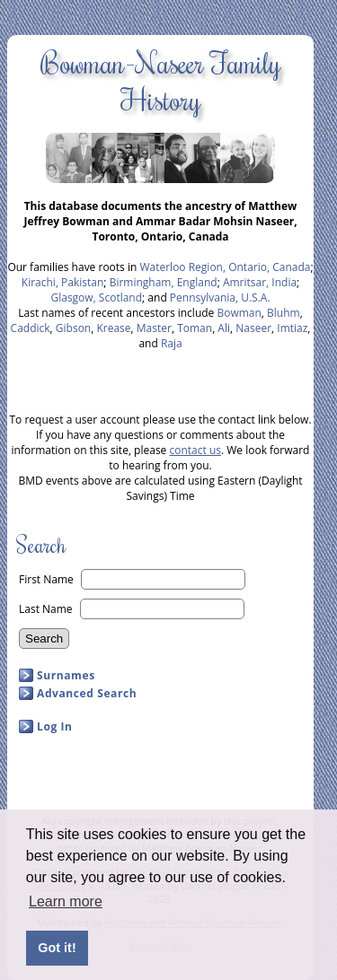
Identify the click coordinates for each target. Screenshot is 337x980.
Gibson (73, 328)
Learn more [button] (66, 901)
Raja (172, 343)
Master (154, 328)
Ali (224, 328)
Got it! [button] (57, 948)
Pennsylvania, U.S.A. (220, 297)
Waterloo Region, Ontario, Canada (225, 267)
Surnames (66, 675)
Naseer (253, 328)
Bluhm (284, 313)
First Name (46, 579)
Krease (113, 328)
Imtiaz (292, 328)
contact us (195, 450)
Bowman (239, 313)
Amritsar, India (260, 282)
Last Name (46, 609)
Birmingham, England (164, 282)
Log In (55, 726)
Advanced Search (87, 693)
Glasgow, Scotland (96, 297)
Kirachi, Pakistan (63, 282)
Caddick (31, 328)
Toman (195, 328)
